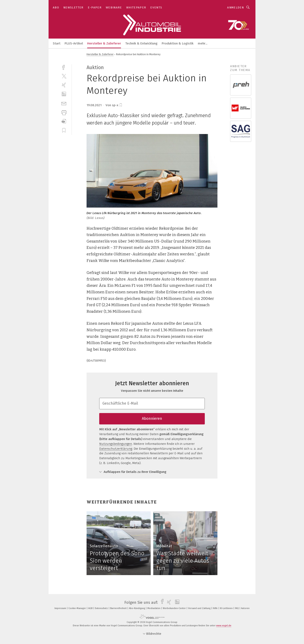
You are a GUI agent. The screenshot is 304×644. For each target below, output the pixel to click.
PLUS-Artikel (74, 43)
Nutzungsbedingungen (116, 444)
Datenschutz (102, 608)
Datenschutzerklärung (116, 449)
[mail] (64, 103)
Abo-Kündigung (137, 608)
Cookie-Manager (77, 608)
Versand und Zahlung (200, 608)
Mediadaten (154, 608)
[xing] (64, 85)
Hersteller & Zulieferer (104, 43)
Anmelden (235, 7)
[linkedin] (64, 94)
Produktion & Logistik (178, 43)
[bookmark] (121, 105)
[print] (64, 112)
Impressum (61, 608)
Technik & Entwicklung (141, 43)
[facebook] (64, 67)
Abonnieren (152, 419)
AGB (91, 608)
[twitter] (64, 76)
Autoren (245, 608)
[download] (64, 121)
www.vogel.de (224, 626)
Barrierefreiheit (119, 608)
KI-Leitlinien (227, 608)
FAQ (237, 608)
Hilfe (216, 608)
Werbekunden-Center (175, 608)
